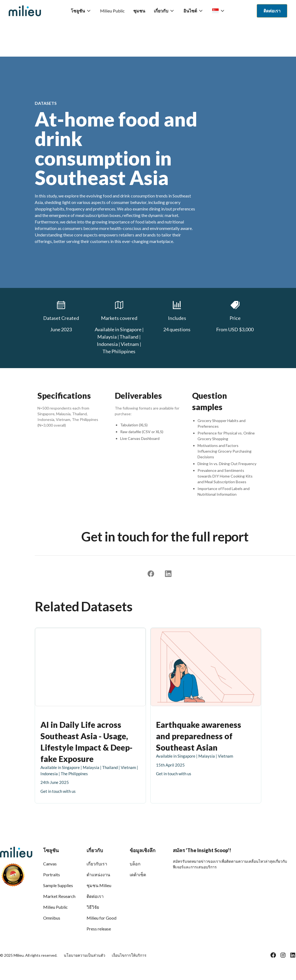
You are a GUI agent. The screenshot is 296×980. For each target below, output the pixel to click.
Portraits (52, 874)
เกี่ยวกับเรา (97, 864)
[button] (81, 11)
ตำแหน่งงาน (98, 874)
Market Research (59, 896)
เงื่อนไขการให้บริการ (129, 955)
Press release (99, 929)
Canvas (50, 864)
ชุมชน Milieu (99, 885)
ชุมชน (139, 11)
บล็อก (135, 864)
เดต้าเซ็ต (138, 874)
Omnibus (52, 918)
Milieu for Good (101, 918)
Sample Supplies (58, 885)
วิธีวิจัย (93, 907)
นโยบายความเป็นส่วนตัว (85, 955)
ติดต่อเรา (95, 896)
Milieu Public (112, 11)
